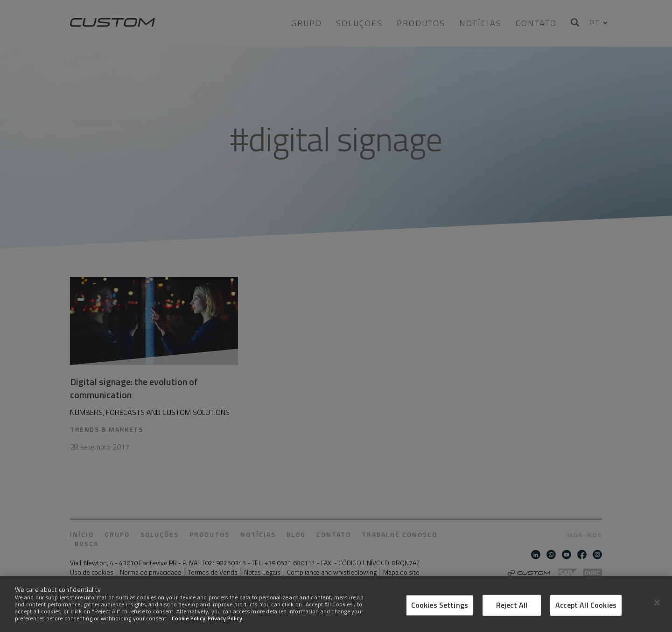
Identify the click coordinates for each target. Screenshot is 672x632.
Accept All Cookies (586, 619)
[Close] (657, 616)
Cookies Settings (440, 619)
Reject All (512, 619)
